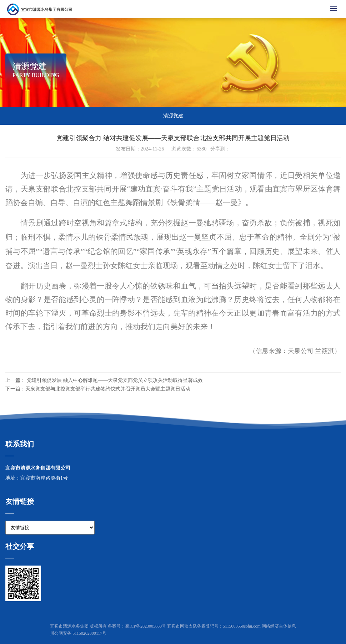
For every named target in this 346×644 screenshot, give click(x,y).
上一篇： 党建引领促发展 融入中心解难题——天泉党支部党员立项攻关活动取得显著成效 (104, 380)
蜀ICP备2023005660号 (146, 626)
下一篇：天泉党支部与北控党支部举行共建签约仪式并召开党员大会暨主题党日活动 (98, 389)
